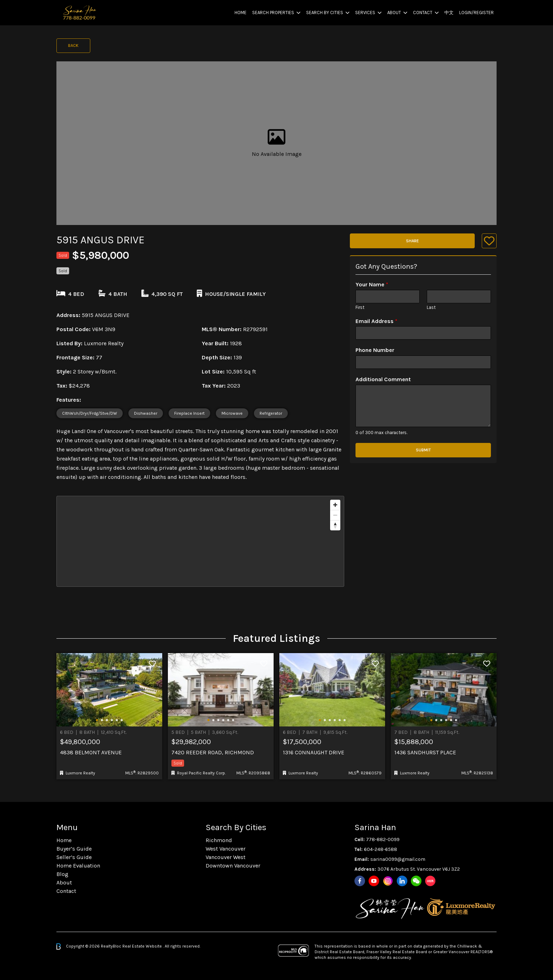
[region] (200, 541)
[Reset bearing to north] (335, 525)
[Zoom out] (335, 515)
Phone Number (375, 350)
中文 (449, 13)
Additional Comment (383, 379)
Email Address (376, 321)
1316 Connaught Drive (314, 752)
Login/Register (476, 13)
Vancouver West (226, 857)
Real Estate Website (143, 946)
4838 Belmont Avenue (91, 752)
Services (365, 13)
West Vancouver (226, 849)
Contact (423, 13)
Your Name (372, 284)
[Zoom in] (335, 505)
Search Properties (273, 13)
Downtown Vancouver (233, 866)
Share (412, 241)
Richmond (219, 840)
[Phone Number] (423, 362)
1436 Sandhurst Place (425, 752)
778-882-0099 (383, 839)
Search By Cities (325, 13)
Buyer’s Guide (74, 849)
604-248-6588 (381, 849)
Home (241, 13)
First (360, 307)
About (394, 13)
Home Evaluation (78, 866)
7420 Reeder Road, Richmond (213, 752)
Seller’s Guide (74, 857)
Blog (62, 874)
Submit (423, 450)
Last (431, 307)
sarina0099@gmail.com (398, 859)
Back (73, 45)
